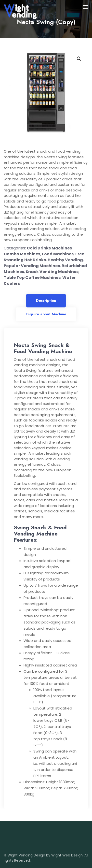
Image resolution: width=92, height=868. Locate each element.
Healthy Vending (65, 260)
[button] (79, 59)
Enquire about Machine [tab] (46, 314)
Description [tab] (46, 301)
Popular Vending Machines (32, 266)
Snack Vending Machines (52, 272)
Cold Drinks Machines (49, 248)
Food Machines (58, 254)
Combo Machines (22, 254)
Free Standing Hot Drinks (44, 257)
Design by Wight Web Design (58, 855)
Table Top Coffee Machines (32, 278)
